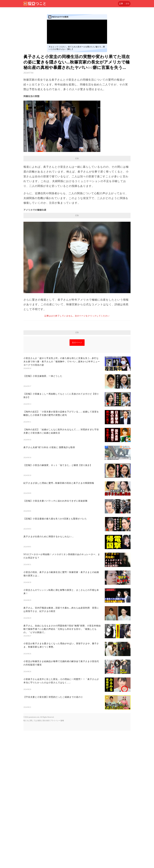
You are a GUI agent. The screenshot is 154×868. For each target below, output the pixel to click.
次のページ (77, 342)
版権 (62, 721)
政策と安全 (42, 721)
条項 (48, 721)
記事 (121, 4)
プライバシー (55, 721)
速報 (127, 4)
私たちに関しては (30, 721)
